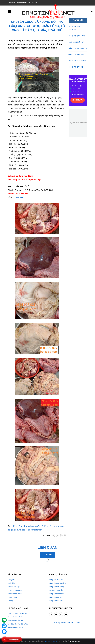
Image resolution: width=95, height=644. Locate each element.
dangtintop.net (75, 641)
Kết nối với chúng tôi (61, 608)
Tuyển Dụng (12, 597)
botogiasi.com (19, 197)
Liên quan (47, 547)
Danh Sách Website (15, 594)
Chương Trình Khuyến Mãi (18, 613)
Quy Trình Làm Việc (15, 590)
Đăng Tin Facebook (56, 594)
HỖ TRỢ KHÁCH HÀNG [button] (18, 608)
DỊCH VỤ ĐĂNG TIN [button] (58, 574)
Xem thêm (48, 555)
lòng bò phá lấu (52, 526)
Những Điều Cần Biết (16, 620)
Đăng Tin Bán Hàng (56, 587)
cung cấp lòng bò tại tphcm (29, 530)
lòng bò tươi (19, 526)
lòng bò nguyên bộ (35, 526)
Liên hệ (10, 601)
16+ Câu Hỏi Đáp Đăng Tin (18, 624)
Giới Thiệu (12, 583)
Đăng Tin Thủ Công (56, 580)
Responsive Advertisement (78, 123)
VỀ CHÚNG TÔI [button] (15, 574)
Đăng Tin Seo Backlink (58, 583)
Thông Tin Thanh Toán (16, 617)
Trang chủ (11, 580)
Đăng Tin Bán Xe (55, 597)
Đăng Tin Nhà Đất (56, 601)
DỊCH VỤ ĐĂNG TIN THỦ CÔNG (66, 623)
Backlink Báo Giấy (56, 590)
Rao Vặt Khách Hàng (16, 627)
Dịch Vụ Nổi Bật (14, 587)
